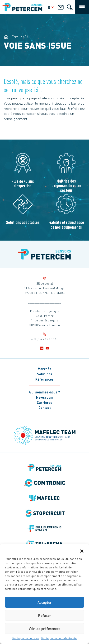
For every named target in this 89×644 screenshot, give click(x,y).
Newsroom (45, 397)
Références (44, 379)
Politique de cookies (26, 638)
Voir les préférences (45, 629)
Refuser (45, 615)
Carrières (45, 402)
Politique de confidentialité (59, 638)
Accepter (44, 602)
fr (51, 7)
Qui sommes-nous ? (44, 392)
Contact (45, 407)
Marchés (44, 369)
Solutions (45, 374)
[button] (82, 550)
